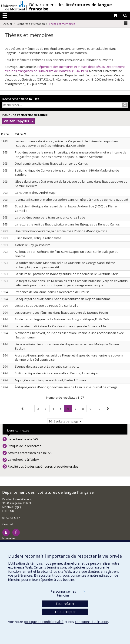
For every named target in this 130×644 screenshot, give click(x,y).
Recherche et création (31, 24)
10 (100, 408)
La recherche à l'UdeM (24, 460)
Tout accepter (65, 612)
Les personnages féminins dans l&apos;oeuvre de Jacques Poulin (61, 313)
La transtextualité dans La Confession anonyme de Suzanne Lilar (61, 326)
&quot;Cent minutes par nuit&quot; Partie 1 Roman (50, 380)
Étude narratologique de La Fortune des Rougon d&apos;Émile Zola (62, 319)
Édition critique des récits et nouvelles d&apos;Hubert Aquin (57, 373)
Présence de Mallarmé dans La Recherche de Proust (52, 292)
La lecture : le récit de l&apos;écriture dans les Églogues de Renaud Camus (67, 224)
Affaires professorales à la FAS (30, 453)
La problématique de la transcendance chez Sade (50, 217)
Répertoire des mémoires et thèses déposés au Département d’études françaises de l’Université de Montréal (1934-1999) (65, 69)
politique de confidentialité (44, 622)
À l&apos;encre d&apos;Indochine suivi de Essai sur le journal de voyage (66, 387)
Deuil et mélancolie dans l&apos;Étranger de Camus (51, 163)
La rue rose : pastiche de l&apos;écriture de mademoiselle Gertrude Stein (67, 274)
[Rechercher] (125, 105)
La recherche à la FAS (23, 439)
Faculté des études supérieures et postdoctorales (43, 466)
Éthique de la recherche (25, 446)
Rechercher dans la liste (21, 99)
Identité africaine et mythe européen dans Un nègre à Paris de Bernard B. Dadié (71, 200)
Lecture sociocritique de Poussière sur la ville (47, 306)
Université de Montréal (13, 6)
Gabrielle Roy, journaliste (33, 245)
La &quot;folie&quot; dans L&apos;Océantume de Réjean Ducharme (63, 299)
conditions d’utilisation (92, 622)
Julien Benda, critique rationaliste (38, 238)
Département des (70, 7)
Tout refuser (65, 604)
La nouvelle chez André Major (36, 193)
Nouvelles (9, 538)
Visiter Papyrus (16, 121)
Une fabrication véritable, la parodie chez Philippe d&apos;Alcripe (61, 231)
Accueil (8, 24)
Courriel (8, 524)
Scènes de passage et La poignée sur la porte (47, 366)
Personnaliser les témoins (67, 593)
